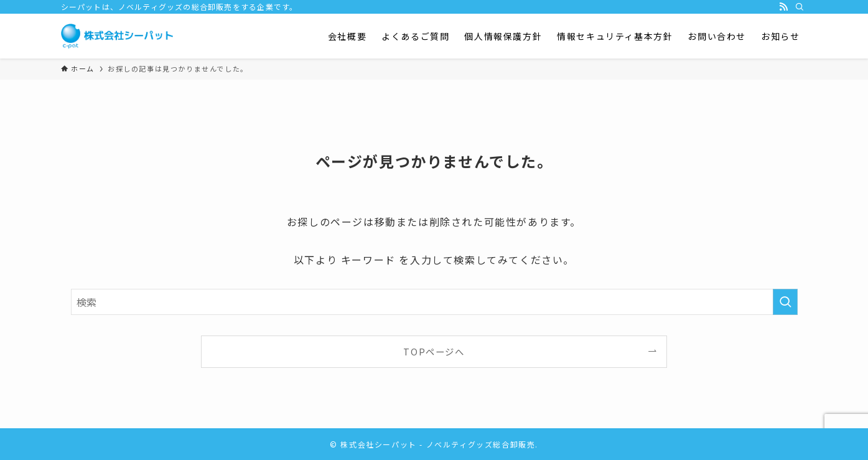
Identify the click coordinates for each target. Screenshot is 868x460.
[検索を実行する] (785, 302)
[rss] (783, 7)
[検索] (800, 7)
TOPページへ (434, 351)
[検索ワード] (434, 302)
